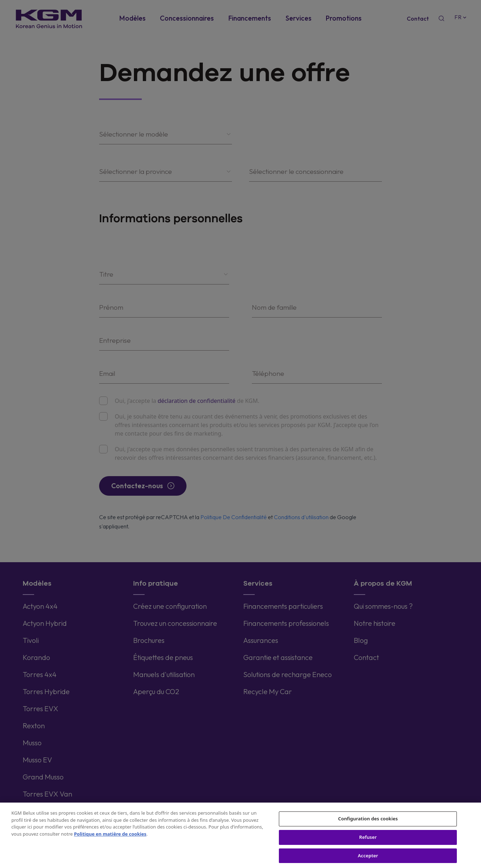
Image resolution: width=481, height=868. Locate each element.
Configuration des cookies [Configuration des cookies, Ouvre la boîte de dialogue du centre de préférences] (368, 826)
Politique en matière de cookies (110, 841)
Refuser (368, 844)
